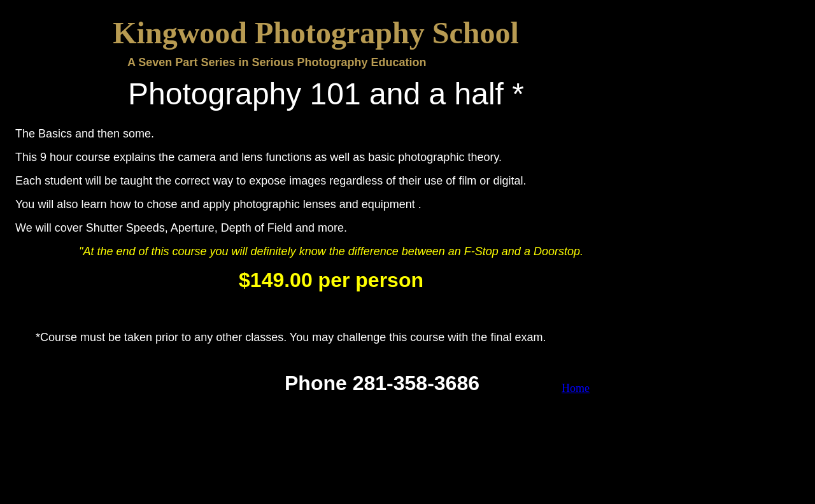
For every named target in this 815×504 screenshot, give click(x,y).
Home (576, 388)
